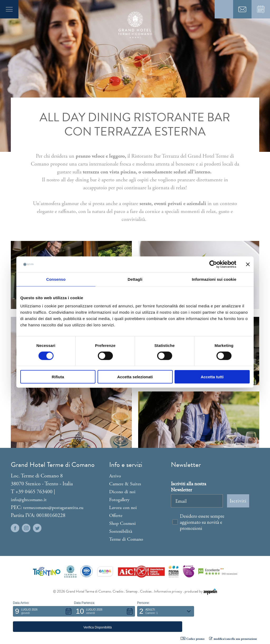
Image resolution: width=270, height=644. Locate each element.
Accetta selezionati (135, 377)
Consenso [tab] (56, 279)
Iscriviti (238, 501)
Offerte (116, 515)
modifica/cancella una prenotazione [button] (233, 639)
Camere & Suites (125, 484)
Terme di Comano (126, 539)
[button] (44, 627)
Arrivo (115, 476)
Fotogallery (119, 500)
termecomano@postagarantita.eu (53, 508)
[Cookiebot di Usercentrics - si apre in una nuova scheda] (213, 264)
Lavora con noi (123, 508)
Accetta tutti (212, 377)
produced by (201, 591)
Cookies (146, 591)
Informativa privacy (168, 591)
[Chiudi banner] (248, 264)
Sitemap (132, 591)
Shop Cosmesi (122, 523)
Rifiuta (58, 377)
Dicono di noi (122, 492)
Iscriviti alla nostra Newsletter (189, 487)
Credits (118, 591)
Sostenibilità (121, 531)
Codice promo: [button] (193, 639)
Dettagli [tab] (135, 279)
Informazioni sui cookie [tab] (214, 279)
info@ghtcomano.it (29, 500)
